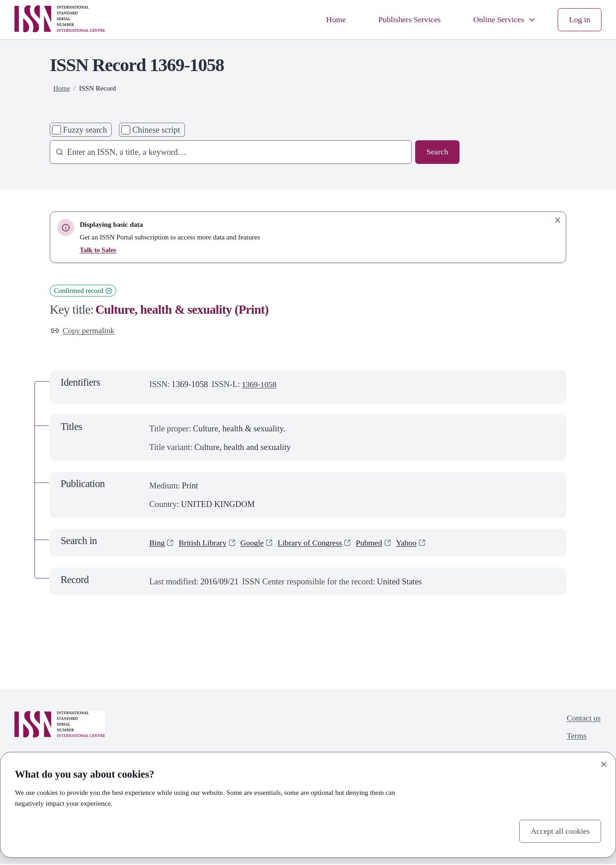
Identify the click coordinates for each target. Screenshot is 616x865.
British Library (205, 543)
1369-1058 (260, 385)
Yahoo (416, 543)
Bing (157, 543)
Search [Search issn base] (437, 152)
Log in (579, 20)
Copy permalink (84, 331)
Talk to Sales (98, 250)
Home (329, 20)
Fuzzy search (85, 130)
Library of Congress (315, 543)
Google (256, 543)
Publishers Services (405, 20)
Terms (575, 738)
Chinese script (156, 130)
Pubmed (377, 543)
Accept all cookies (559, 831)
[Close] (604, 763)
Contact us (583, 719)
